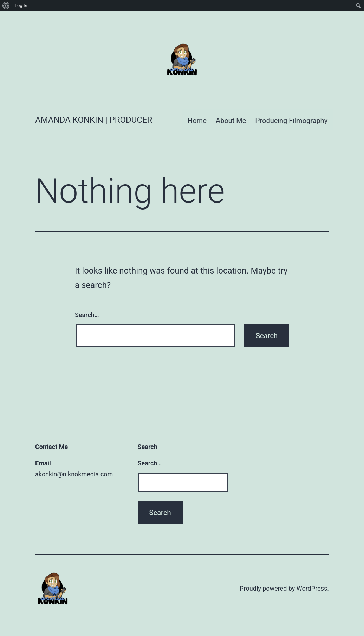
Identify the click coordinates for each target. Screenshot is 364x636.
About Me (232, 117)
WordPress (312, 584)
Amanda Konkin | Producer (94, 118)
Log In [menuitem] (21, 5)
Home (199, 117)
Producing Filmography (293, 117)
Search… (87, 311)
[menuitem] (6, 6)
